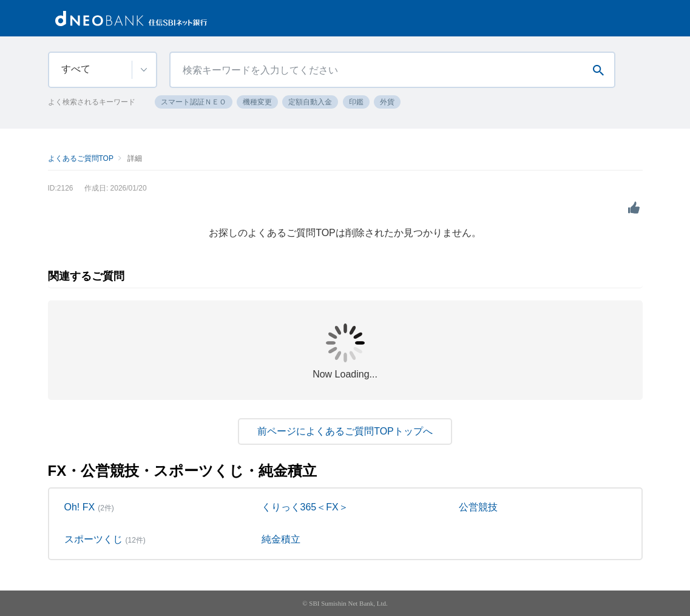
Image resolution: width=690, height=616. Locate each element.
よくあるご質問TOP (81, 158)
